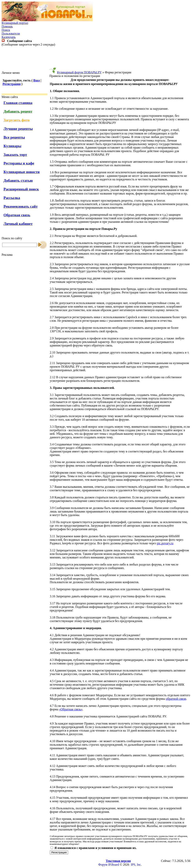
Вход (37, 80)
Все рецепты (14, 137)
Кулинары (12, 146)
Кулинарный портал (15, 23)
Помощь (7, 26)
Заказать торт (15, 155)
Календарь (9, 37)
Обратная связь (17, 215)
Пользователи (11, 33)
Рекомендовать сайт (21, 206)
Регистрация (12, 84)
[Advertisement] (97, 59)
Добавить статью (18, 180)
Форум (103, 865)
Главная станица (18, 103)
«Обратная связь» (71, 709)
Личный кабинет (18, 224)
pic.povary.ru (165, 543)
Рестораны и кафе (19, 163)
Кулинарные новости (22, 172)
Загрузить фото (17, 120)
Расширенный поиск (21, 189)
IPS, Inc (136, 865)
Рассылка (12, 198)
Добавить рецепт (18, 111)
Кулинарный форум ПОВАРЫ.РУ (79, 72)
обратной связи (176, 699)
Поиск (6, 30)
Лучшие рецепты (18, 129)
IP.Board (114, 865)
